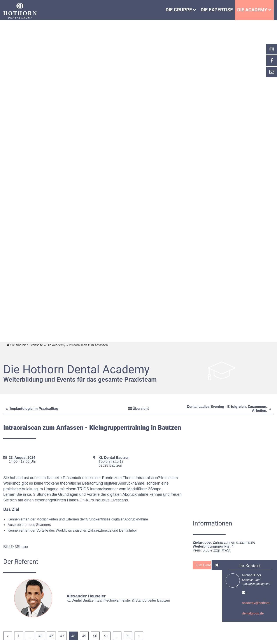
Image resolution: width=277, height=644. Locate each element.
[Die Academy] (271, 10)
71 (128, 636)
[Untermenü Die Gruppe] (196, 10)
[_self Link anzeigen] (272, 61)
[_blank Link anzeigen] (272, 49)
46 (51, 636)
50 (95, 636)
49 (84, 636)
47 (62, 636)
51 (106, 636)
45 (40, 636)
